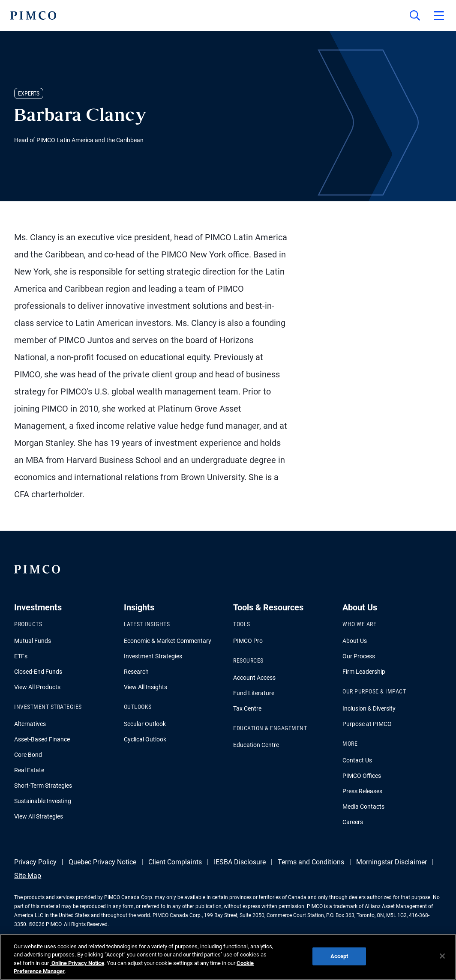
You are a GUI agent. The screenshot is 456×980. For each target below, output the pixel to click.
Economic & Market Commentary (168, 641)
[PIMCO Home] (33, 15)
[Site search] (415, 15)
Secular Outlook (145, 724)
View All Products (37, 687)
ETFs (21, 656)
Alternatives (30, 724)
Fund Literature (254, 693)
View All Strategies (39, 816)
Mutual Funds (33, 641)
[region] (228, 957)
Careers (353, 822)
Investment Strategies (153, 656)
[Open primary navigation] (439, 15)
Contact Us (357, 760)
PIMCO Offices (362, 776)
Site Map (28, 876)
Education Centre (256, 745)
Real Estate (29, 770)
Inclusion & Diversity (369, 708)
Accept (339, 956)
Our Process (359, 656)
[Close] (442, 956)
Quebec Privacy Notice (102, 862)
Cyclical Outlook (145, 739)
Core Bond (28, 755)
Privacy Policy (35, 862)
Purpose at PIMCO (367, 724)
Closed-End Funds (38, 672)
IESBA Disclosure (240, 862)
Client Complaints (175, 862)
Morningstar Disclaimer (391, 862)
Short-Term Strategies (43, 786)
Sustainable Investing (43, 801)
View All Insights (145, 687)
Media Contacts (363, 807)
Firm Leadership (364, 672)
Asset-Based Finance (42, 739)
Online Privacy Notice (77, 963)
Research (136, 672)
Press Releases (362, 791)
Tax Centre (247, 708)
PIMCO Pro (248, 641)
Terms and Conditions (311, 862)
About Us (355, 641)
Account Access (254, 678)
